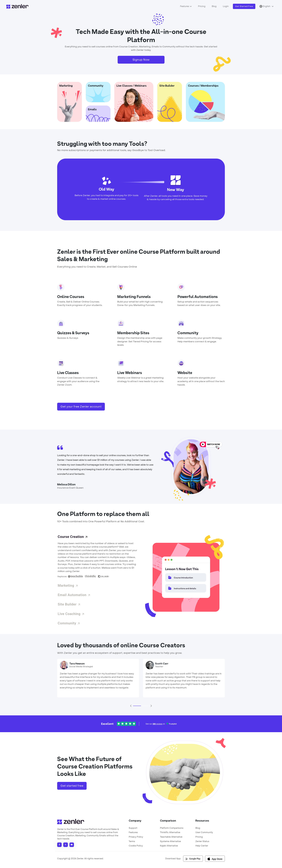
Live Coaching (71, 614)
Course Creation (73, 537)
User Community (204, 832)
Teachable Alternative (171, 837)
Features (185, 6)
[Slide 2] (145, 706)
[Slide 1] (137, 706)
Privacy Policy (136, 837)
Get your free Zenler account (81, 407)
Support (133, 828)
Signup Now (141, 60)
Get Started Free (244, 6)
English (265, 6)
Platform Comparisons (172, 828)
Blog (214, 6)
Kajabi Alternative (169, 846)
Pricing (202, 6)
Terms (132, 841)
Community (69, 623)
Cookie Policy (136, 846)
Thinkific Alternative (170, 832)
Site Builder (69, 604)
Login (226, 6)
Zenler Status (202, 841)
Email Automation (74, 595)
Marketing (68, 585)
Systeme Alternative (170, 841)
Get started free (72, 786)
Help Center (202, 846)
